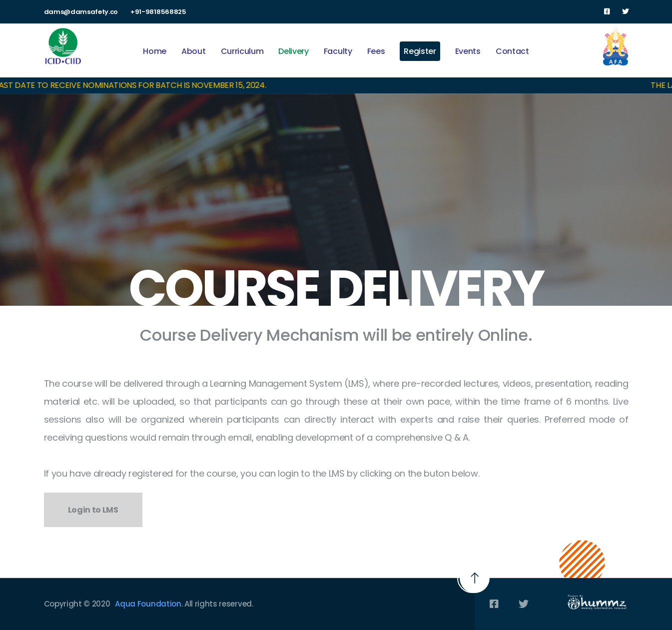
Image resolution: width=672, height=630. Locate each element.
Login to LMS (93, 510)
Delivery (293, 51)
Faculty (338, 51)
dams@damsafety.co (81, 12)
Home (155, 51)
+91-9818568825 (158, 12)
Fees (376, 51)
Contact (512, 51)
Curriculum (242, 51)
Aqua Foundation (148, 604)
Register (420, 51)
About (193, 51)
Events (468, 51)
